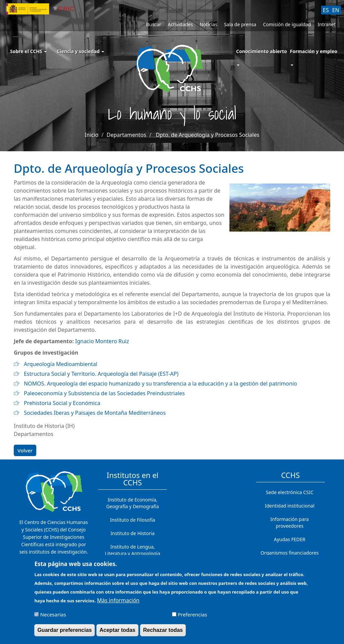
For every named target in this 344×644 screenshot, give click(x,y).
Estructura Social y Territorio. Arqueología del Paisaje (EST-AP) (101, 374)
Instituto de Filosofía (132, 520)
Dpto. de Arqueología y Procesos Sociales (208, 135)
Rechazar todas (163, 632)
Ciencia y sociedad (80, 51)
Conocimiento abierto (262, 51)
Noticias (208, 24)
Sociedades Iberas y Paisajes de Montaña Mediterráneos (95, 413)
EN (336, 10)
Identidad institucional (290, 506)
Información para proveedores (290, 522)
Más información (118, 602)
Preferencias (192, 616)
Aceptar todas (117, 632)
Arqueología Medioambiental (61, 364)
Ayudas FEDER (289, 539)
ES (326, 10)
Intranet (327, 24)
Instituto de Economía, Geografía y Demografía (133, 503)
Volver (25, 450)
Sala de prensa (240, 24)
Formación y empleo (314, 51)
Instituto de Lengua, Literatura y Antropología (133, 550)
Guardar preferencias (64, 632)
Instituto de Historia (133, 533)
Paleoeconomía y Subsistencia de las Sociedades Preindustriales (104, 393)
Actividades (180, 24)
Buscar (154, 24)
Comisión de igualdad (287, 24)
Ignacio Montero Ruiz (102, 341)
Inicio (92, 135)
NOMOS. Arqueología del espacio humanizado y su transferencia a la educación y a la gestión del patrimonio (160, 384)
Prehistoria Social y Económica (62, 403)
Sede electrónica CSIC (289, 492)
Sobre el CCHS (28, 51)
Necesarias (53, 616)
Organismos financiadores (290, 553)
